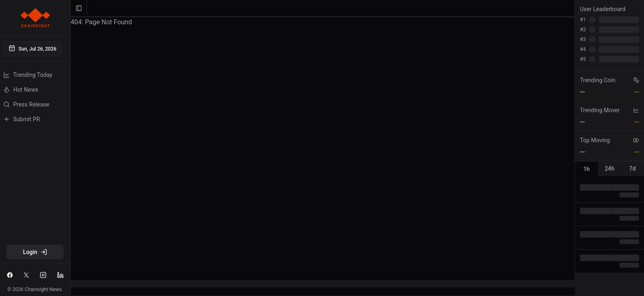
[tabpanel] (609, 226)
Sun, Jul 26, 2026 (32, 48)
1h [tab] (586, 169)
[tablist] (609, 169)
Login (35, 252)
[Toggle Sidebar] (70, 148)
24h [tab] (609, 169)
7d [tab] (632, 169)
